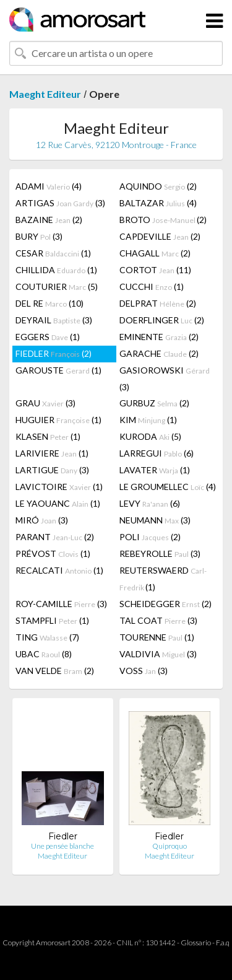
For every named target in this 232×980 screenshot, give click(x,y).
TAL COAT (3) (158, 620)
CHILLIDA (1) (56, 270)
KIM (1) (148, 420)
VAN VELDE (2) (55, 671)
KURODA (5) (150, 436)
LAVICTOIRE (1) (59, 487)
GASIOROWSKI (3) (165, 378)
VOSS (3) (144, 671)
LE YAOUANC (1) (58, 503)
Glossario (196, 943)
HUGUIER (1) (58, 420)
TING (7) (47, 637)
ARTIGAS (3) (60, 203)
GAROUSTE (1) (58, 370)
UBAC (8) (44, 654)
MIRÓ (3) (42, 520)
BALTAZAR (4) (158, 203)
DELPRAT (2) (158, 303)
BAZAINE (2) (49, 220)
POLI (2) (150, 537)
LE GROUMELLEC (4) (168, 487)
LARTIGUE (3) (52, 470)
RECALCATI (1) (59, 570)
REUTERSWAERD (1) (163, 579)
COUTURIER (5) (57, 287)
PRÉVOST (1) (53, 553)
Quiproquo (170, 846)
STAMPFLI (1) (52, 620)
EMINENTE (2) (159, 337)
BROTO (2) (163, 220)
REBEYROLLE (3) (160, 553)
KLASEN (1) (48, 436)
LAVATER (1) (155, 470)
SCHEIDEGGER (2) (165, 604)
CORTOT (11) (155, 270)
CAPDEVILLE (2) (160, 236)
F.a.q (223, 943)
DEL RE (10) (49, 303)
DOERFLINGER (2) (162, 320)
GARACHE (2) (159, 353)
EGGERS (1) (48, 337)
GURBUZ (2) (154, 403)
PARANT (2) (55, 537)
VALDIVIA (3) (158, 654)
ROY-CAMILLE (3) (61, 604)
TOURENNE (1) (157, 637)
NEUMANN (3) (155, 520)
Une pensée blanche (62, 846)
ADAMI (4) (49, 186)
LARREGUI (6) (157, 453)
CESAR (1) (53, 253)
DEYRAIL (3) (54, 320)
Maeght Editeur (45, 94)
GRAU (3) (45, 403)
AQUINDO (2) (158, 186)
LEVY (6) (150, 503)
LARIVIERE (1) (52, 453)
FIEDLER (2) (54, 353)
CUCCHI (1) (152, 287)
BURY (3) (39, 236)
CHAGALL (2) (155, 253)
